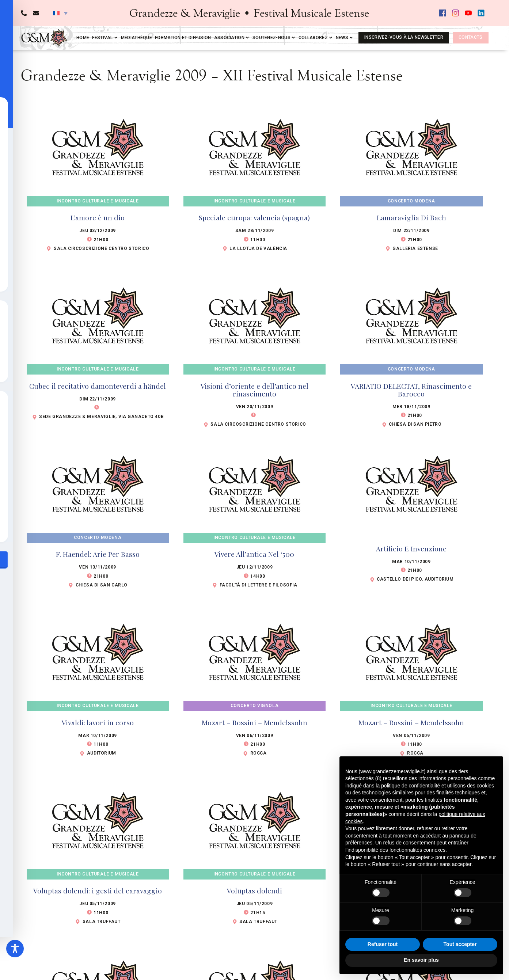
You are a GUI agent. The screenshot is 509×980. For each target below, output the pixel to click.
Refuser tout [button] (383, 944)
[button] (60, 13)
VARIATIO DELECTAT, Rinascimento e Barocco (411, 390)
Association (232, 38)
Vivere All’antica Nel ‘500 (254, 554)
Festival (105, 38)
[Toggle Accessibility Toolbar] (15, 949)
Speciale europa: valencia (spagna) (254, 217)
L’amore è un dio (98, 217)
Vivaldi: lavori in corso (98, 722)
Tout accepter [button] (460, 944)
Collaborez (316, 38)
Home (83, 38)
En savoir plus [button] (421, 960)
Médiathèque (136, 38)
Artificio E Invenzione (411, 548)
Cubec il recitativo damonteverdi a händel (98, 386)
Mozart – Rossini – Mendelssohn (254, 722)
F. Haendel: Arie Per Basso (98, 554)
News (345, 38)
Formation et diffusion (183, 38)
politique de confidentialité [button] (411, 786)
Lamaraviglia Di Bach (411, 217)
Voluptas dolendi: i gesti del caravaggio (98, 890)
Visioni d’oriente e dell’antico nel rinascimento (254, 390)
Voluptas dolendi (254, 890)
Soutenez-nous (274, 38)
